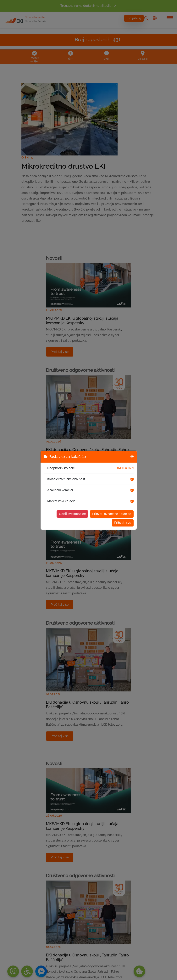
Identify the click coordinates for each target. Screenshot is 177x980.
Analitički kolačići (60, 490)
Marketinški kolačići (62, 501)
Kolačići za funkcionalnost (66, 479)
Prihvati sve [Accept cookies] (123, 523)
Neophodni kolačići (61, 468)
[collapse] (45, 468)
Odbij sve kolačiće (72, 514)
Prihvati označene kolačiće (112, 514)
